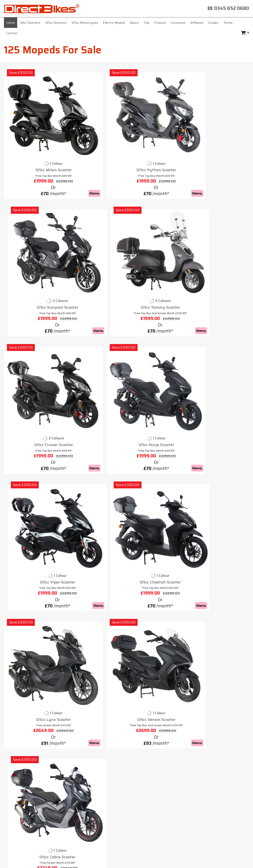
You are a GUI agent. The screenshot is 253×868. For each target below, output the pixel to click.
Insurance (178, 23)
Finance (160, 23)
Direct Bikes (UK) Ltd (125, 859)
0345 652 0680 (232, 8)
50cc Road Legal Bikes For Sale (37, 744)
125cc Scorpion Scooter (158, 134)
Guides (213, 23)
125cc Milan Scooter (33, 134)
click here (162, 820)
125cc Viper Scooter (158, 239)
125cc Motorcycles (85, 23)
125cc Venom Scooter (95, 340)
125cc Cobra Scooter (158, 340)
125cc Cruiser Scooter (33, 239)
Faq (147, 23)
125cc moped (84, 705)
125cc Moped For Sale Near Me (36, 730)
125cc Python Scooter (95, 134)
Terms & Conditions (147, 763)
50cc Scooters (30, 23)
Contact (12, 33)
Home (11, 23)
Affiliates (197, 23)
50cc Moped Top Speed (30, 737)
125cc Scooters (56, 23)
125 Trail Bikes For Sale (31, 723)
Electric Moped (114, 23)
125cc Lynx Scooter (33, 340)
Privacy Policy (186, 763)
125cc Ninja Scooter (95, 239)
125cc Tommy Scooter (220, 134)
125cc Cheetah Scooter (220, 239)
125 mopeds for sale (63, 402)
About (134, 23)
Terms (228, 23)
